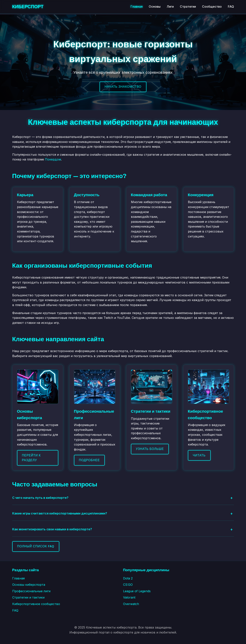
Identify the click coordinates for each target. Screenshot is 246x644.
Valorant (129, 597)
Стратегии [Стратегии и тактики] (188, 6)
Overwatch (131, 604)
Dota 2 (128, 578)
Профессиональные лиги (31, 591)
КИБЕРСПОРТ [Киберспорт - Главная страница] (28, 7)
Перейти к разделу (31, 458)
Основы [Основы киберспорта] (155, 6)
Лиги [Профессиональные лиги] (170, 6)
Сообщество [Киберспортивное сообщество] (212, 6)
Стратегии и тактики (28, 597)
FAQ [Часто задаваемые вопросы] (231, 6)
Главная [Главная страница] (137, 6)
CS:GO (128, 585)
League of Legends (137, 591)
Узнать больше (150, 449)
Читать (199, 455)
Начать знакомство (123, 87)
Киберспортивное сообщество (36, 604)
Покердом (53, 159)
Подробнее (89, 460)
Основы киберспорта (29, 585)
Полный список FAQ (36, 546)
